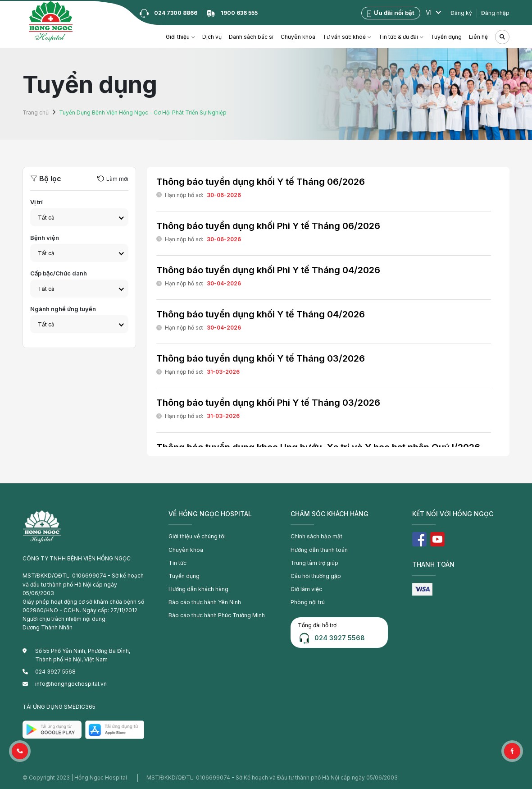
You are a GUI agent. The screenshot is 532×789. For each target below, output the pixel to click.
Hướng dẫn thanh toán (319, 550)
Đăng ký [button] (461, 13)
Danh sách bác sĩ (251, 37)
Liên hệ (478, 37)
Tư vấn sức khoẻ (344, 37)
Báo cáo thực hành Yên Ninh (205, 602)
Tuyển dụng (446, 37)
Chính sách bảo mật (316, 536)
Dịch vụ (212, 37)
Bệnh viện (45, 238)
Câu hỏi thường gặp (316, 576)
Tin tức (177, 563)
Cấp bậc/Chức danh (59, 273)
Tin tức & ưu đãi (398, 37)
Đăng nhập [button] (495, 13)
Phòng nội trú (308, 602)
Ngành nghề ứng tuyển (63, 309)
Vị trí (36, 202)
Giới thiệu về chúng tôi (197, 536)
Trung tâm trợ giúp (314, 563)
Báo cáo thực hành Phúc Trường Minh (217, 615)
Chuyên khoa (298, 37)
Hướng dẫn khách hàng (198, 589)
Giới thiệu (178, 37)
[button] (20, 751)
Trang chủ (36, 112)
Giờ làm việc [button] (306, 589)
